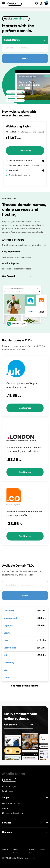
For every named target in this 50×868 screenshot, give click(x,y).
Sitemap (43, 849)
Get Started (16, 276)
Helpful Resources (11, 803)
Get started (25, 151)
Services (25, 823)
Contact (6, 808)
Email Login (8, 791)
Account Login (9, 786)
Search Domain (12, 40)
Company (25, 832)
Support (25, 797)
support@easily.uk (14, 813)
